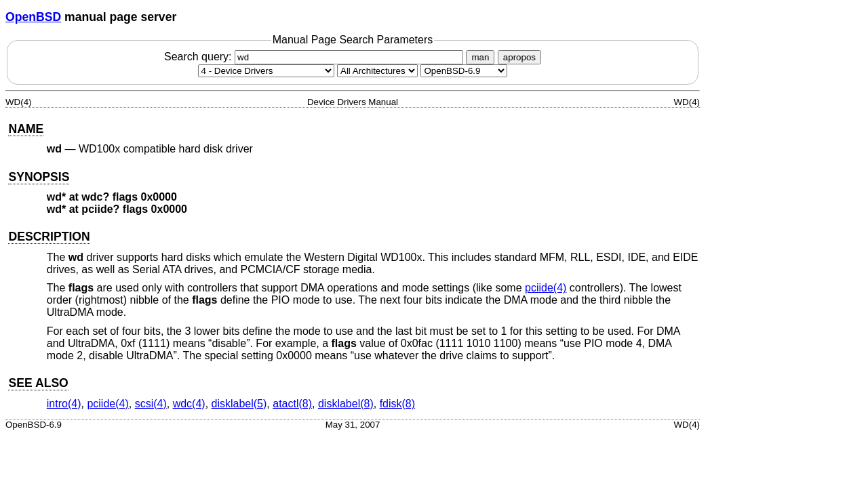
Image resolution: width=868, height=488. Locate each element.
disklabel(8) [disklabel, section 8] (346, 404)
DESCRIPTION (49, 237)
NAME (26, 129)
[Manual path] (464, 71)
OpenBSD (33, 17)
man (480, 57)
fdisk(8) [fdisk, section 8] (397, 404)
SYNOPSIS (39, 177)
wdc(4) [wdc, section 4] (189, 404)
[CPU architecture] (377, 71)
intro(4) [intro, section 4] (64, 404)
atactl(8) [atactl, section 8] (292, 404)
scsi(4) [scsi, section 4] (151, 404)
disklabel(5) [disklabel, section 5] (239, 404)
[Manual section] (266, 71)
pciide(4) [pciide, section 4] (546, 288)
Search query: (315, 57)
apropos (519, 57)
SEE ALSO (38, 383)
